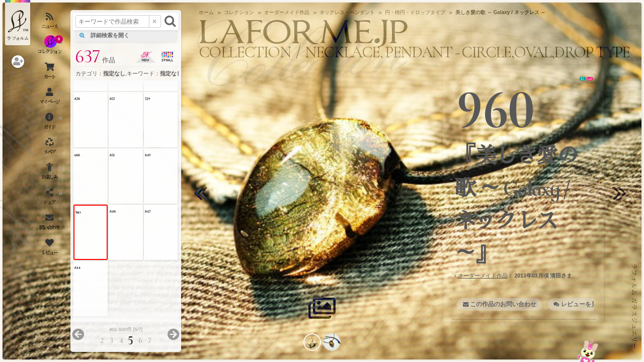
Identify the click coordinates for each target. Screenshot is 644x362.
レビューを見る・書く (591, 304)
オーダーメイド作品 (483, 276)
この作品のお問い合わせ (503, 304)
